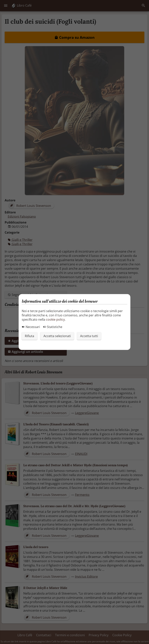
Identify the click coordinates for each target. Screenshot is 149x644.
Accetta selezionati (57, 336)
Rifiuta (29, 336)
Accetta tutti (89, 336)
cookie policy (55, 319)
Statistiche (53, 327)
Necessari (31, 327)
